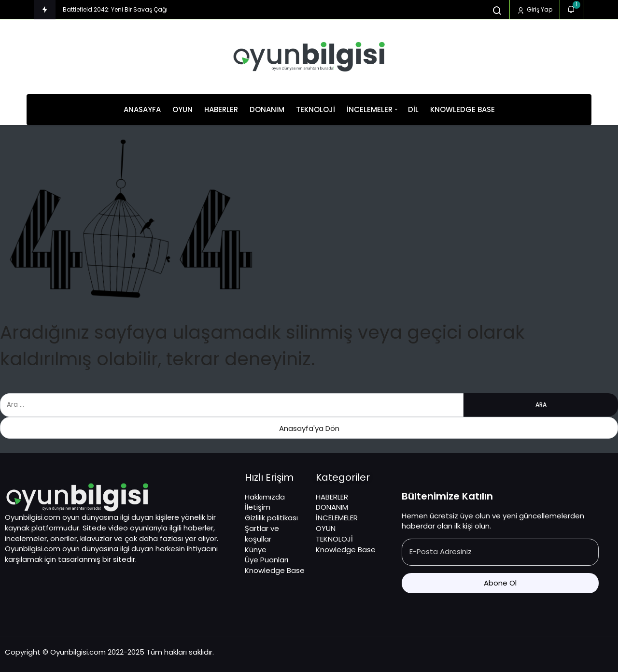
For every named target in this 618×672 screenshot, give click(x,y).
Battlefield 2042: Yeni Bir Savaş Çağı (115, 9)
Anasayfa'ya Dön (309, 428)
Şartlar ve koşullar (262, 534)
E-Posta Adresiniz (441, 551)
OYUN (183, 109)
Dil (413, 109)
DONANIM (267, 109)
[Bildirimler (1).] (572, 9)
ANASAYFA (142, 109)
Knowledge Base (463, 109)
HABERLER (221, 109)
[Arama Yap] (497, 11)
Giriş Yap (535, 10)
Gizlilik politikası (271, 518)
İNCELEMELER (370, 109)
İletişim (258, 507)
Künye (256, 550)
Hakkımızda (265, 497)
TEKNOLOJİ (316, 109)
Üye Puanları (267, 560)
